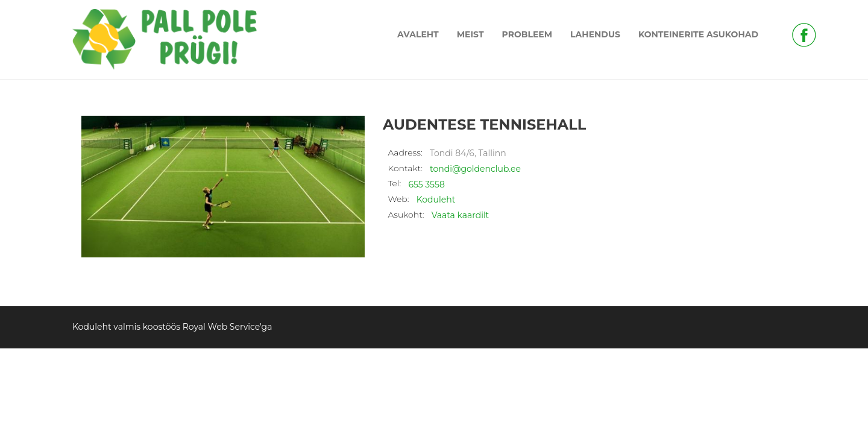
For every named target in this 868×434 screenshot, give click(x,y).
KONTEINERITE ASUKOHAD (698, 34)
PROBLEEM (527, 34)
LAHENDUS (595, 34)
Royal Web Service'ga (228, 327)
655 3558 (426, 184)
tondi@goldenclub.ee (475, 169)
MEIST (470, 34)
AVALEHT (418, 34)
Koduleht (436, 200)
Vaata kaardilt (461, 215)
